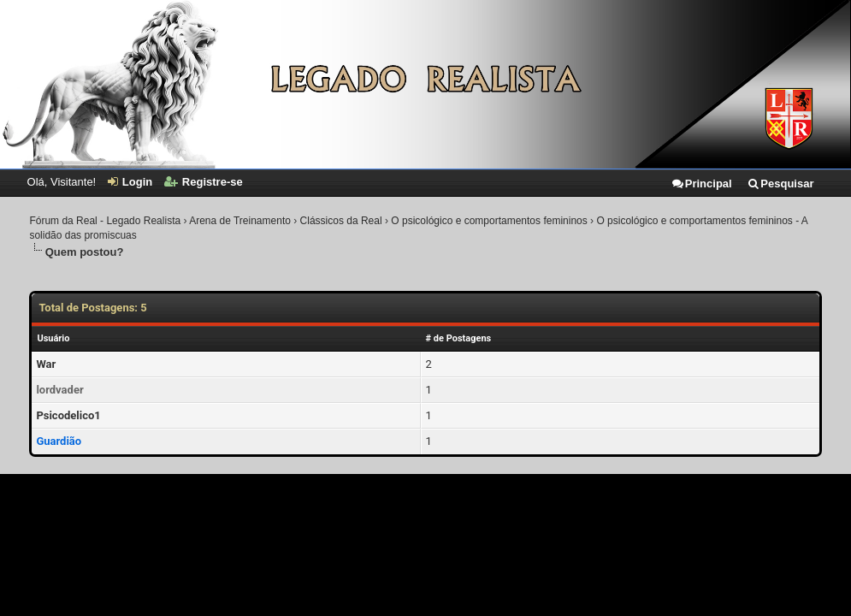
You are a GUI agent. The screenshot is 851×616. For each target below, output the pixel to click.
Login (130, 182)
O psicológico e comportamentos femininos (489, 221)
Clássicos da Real (341, 221)
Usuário (53, 338)
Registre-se (204, 182)
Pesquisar (780, 184)
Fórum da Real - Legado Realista (105, 221)
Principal (701, 184)
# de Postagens (459, 338)
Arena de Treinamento (240, 221)
